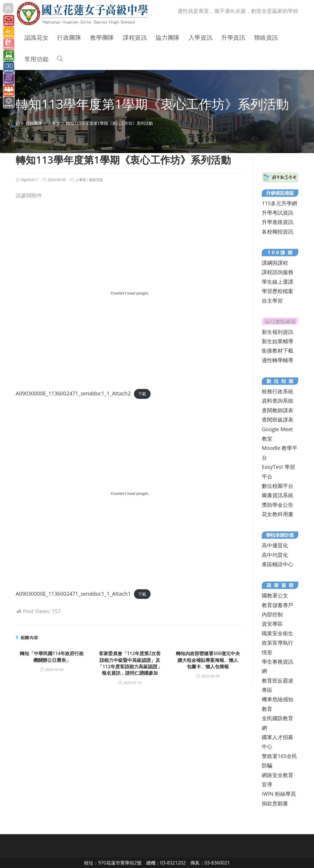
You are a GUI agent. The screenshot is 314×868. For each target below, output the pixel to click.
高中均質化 (275, 555)
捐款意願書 (275, 803)
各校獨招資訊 (278, 232)
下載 (142, 394)
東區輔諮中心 (278, 564)
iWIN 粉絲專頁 (279, 794)
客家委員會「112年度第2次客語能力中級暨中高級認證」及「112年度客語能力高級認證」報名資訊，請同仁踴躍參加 (130, 663)
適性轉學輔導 (278, 360)
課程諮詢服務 (278, 272)
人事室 (81, 180)
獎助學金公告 (278, 505)
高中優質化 (275, 545)
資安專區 (272, 624)
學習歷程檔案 (278, 291)
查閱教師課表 (278, 410)
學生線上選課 (278, 282)
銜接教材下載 (278, 350)
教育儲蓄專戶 (278, 605)
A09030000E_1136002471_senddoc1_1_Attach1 (73, 594)
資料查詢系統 (278, 401)
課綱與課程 (275, 263)
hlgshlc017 (29, 180)
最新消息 (96, 180)
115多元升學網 (279, 203)
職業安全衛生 (278, 633)
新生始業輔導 (278, 341)
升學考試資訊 (278, 213)
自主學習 (272, 301)
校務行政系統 (278, 391)
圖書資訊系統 (278, 495)
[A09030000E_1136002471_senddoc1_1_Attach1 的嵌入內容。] (130, 494)
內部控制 (272, 614)
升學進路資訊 (278, 222)
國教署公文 (275, 595)
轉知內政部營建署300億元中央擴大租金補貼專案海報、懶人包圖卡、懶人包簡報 (208, 660)
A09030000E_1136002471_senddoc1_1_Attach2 (73, 393)
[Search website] (60, 59)
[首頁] (18, 123)
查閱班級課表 (278, 420)
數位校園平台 (278, 486)
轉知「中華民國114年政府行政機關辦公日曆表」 (52, 657)
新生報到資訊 (278, 332)
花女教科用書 (278, 514)
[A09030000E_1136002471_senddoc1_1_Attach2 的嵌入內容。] (130, 293)
